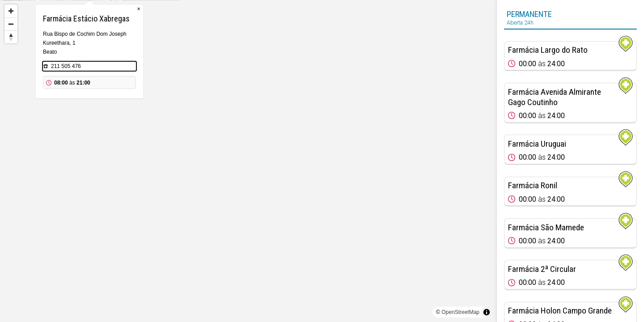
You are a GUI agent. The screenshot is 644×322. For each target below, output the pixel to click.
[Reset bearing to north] (11, 37)
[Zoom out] (11, 24)
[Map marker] (248, 150)
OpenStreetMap (460, 312)
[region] (248, 161)
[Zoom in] (11, 11)
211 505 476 (225, 102)
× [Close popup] (297, 44)
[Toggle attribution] (487, 312)
